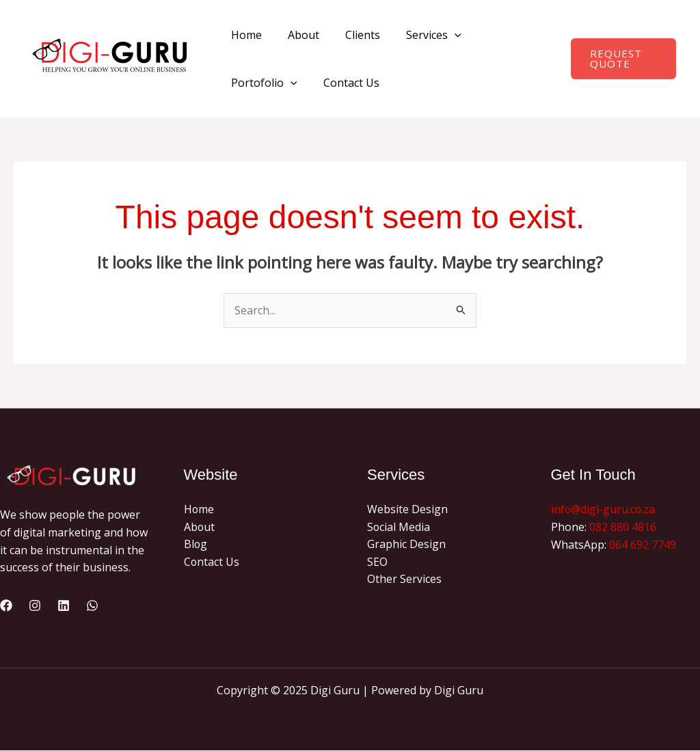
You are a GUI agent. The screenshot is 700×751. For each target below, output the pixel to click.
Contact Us (257, 83)
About (297, 35)
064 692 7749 (643, 545)
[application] (440, 35)
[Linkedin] (64, 605)
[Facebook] (6, 605)
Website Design (407, 510)
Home (244, 35)
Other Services (404, 579)
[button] (621, 59)
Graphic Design (406, 545)
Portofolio (502, 35)
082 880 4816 (623, 527)
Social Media (399, 527)
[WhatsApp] (92, 605)
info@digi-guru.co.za (604, 510)
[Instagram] (35, 605)
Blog (196, 545)
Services (419, 35)
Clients (352, 35)
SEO (377, 562)
